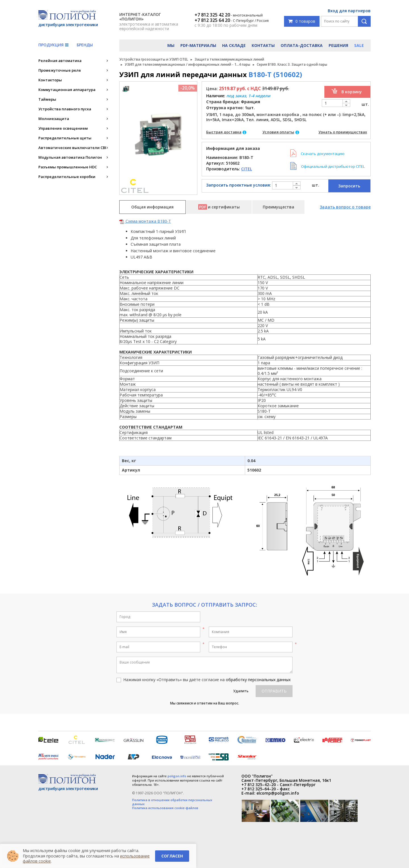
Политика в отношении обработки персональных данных (172, 802)
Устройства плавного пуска (65, 109)
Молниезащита (54, 119)
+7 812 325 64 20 (212, 20)
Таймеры (47, 99)
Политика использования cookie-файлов (165, 808)
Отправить (274, 691)
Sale (359, 45)
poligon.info (177, 776)
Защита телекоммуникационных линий (229, 59)
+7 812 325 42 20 (212, 15)
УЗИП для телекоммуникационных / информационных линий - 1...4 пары (187, 64)
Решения (338, 45)
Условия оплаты (278, 132)
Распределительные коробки (67, 177)
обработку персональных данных (258, 680)
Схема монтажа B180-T (145, 221)
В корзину (352, 92)
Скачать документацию (323, 154)
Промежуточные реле (60, 70)
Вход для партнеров (349, 11)
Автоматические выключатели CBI (72, 148)
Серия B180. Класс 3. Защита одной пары (292, 64)
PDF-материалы (198, 45)
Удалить (241, 691)
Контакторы (50, 80)
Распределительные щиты (65, 138)
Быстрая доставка (224, 132)
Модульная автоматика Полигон (70, 157)
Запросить (349, 186)
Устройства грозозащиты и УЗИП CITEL (154, 59)
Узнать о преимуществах (343, 132)
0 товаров (302, 21)
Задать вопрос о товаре (345, 207)
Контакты (263, 45)
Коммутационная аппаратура (67, 90)
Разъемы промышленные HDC (68, 167)
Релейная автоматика (60, 61)
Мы (171, 45)
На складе (234, 45)
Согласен (172, 856)
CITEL (247, 169)
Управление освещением (63, 128)
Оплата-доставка (302, 45)
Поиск (364, 21)
